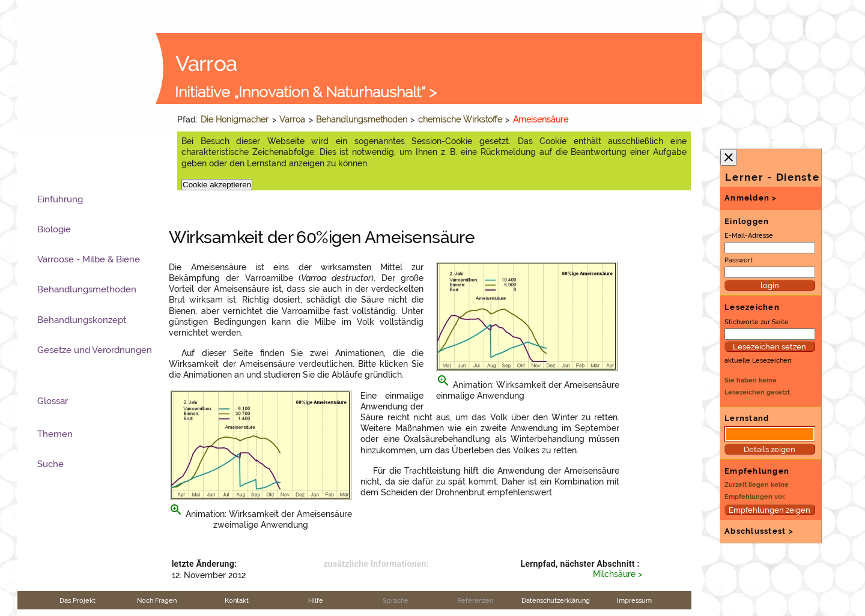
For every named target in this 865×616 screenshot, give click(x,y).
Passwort (739, 260)
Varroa (292, 119)
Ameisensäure (541, 119)
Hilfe (316, 600)
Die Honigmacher (235, 119)
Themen (55, 434)
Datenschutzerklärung (556, 600)
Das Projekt (77, 600)
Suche (50, 464)
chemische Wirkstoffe (460, 119)
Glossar (53, 401)
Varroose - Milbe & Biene (89, 259)
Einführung (60, 199)
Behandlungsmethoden (362, 119)
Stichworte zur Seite (757, 322)
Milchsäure (614, 574)
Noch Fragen (157, 600)
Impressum (634, 600)
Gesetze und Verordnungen (95, 350)
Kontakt (237, 600)
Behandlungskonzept (82, 320)
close (729, 157)
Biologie (54, 229)
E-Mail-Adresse (749, 235)
